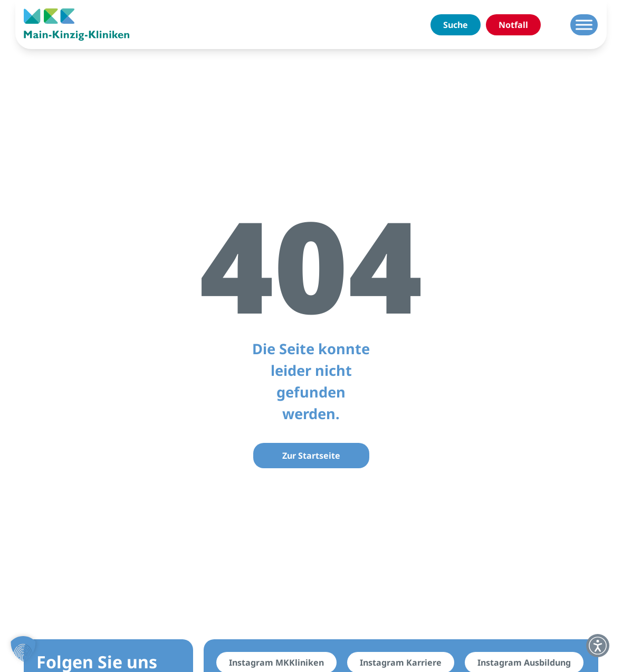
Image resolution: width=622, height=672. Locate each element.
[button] (23, 649)
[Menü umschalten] (584, 25)
